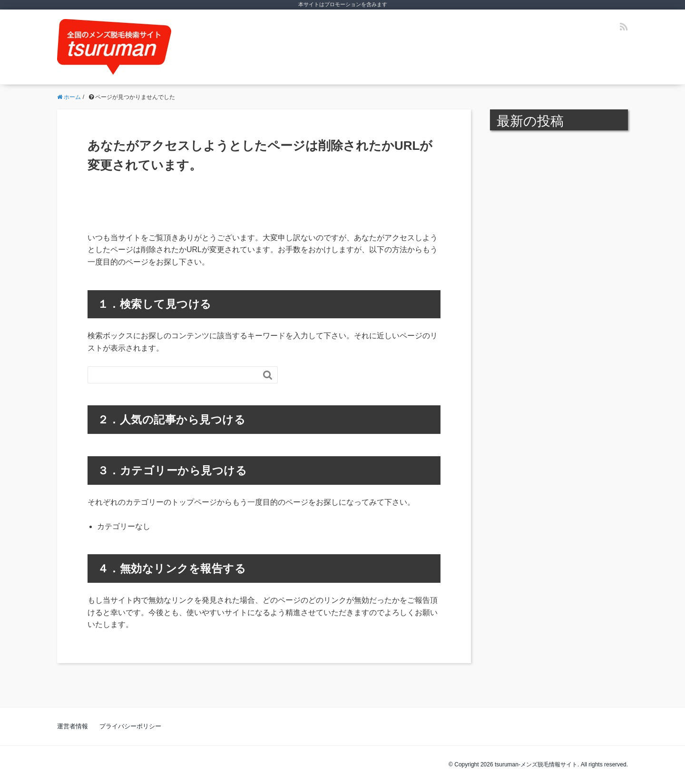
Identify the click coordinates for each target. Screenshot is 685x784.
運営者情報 (73, 726)
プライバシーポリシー (130, 726)
